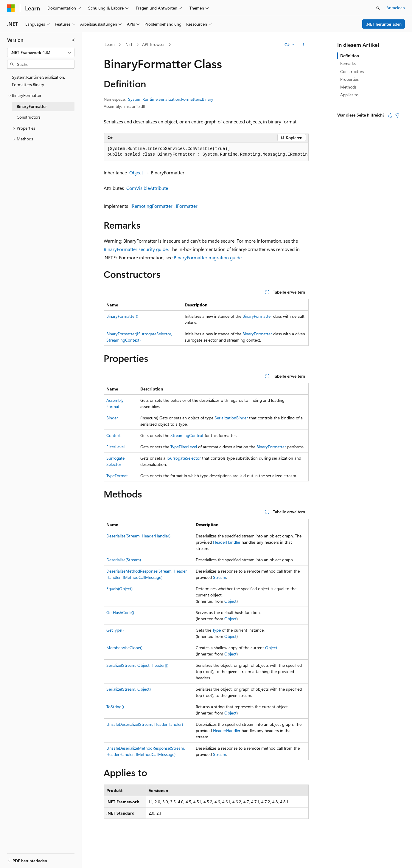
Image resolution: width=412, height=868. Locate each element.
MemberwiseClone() (124, 648)
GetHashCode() (120, 612)
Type (217, 630)
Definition (350, 56)
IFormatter (187, 206)
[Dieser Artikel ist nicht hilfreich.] (397, 115)
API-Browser (153, 44)
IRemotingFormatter (151, 206)
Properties (349, 79)
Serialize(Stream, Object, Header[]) (137, 665)
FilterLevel (115, 447)
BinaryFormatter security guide (136, 249)
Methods (348, 87)
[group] (206, 152)
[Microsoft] (11, 8)
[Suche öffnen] (378, 8)
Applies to (349, 95)
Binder (112, 418)
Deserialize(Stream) (124, 560)
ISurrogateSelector (184, 458)
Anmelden (396, 8)
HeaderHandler (227, 542)
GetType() (115, 630)
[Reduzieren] (73, 40)
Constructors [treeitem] (29, 117)
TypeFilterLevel (184, 447)
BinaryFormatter (257, 316)
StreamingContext (187, 435)
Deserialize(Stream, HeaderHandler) (138, 536)
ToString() (115, 707)
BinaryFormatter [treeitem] (32, 106)
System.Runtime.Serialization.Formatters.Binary (171, 99)
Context (114, 435)
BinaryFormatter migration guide (208, 257)
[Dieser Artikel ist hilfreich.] (390, 115)
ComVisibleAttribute (147, 188)
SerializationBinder (231, 418)
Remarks (348, 63)
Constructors (352, 71)
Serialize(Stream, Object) (129, 689)
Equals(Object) (119, 589)
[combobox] (41, 52)
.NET (129, 44)
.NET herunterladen (384, 24)
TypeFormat (117, 476)
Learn (110, 44)
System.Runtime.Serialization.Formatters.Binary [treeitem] (38, 81)
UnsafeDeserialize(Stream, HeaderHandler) (145, 724)
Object (136, 172)
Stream (220, 577)
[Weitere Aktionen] (303, 45)
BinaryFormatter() (122, 316)
